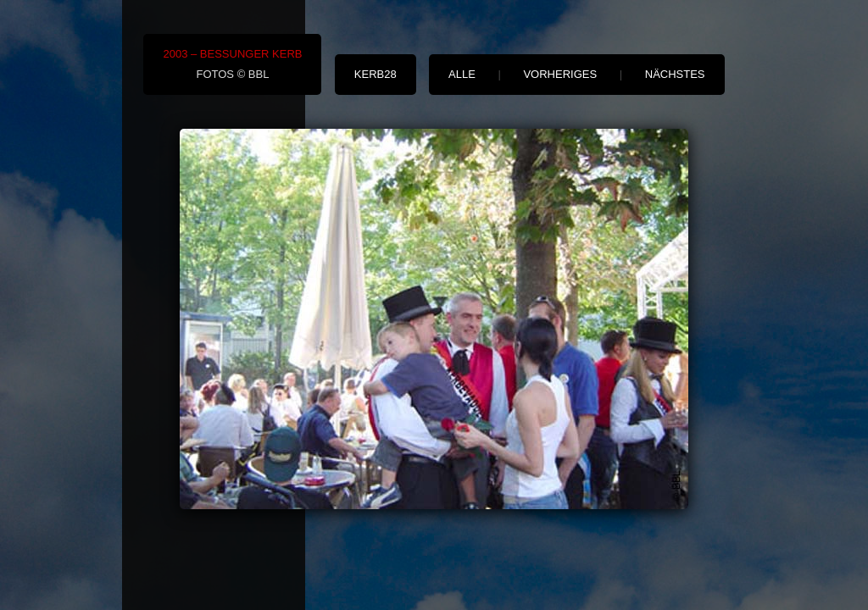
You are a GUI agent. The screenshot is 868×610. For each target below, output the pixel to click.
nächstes (675, 74)
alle (462, 74)
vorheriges (560, 74)
